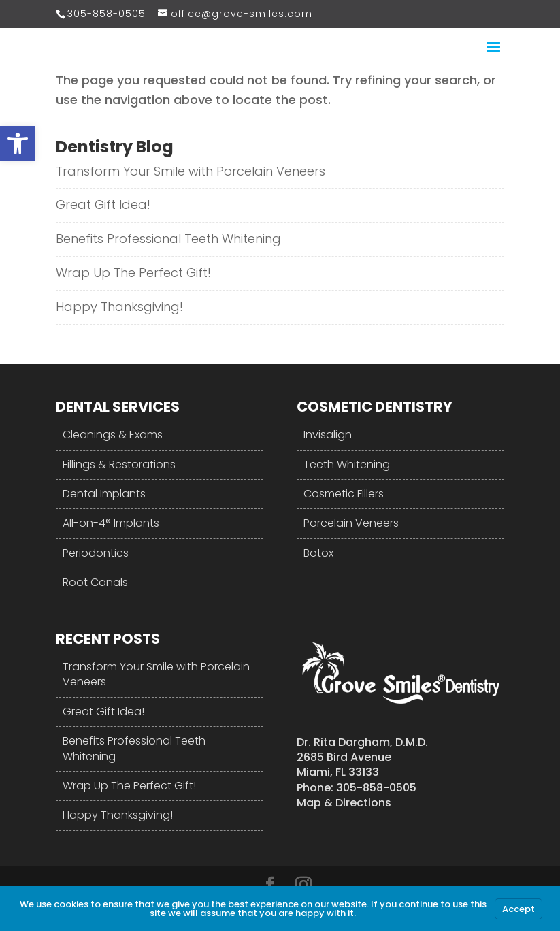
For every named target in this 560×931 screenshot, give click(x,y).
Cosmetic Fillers (344, 494)
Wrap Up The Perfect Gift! (133, 273)
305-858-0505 (106, 14)
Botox (318, 553)
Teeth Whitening (347, 464)
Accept (518, 909)
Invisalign (328, 435)
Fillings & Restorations (119, 464)
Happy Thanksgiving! (119, 307)
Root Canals (95, 582)
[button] (18, 144)
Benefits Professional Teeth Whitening (168, 239)
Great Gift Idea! (103, 205)
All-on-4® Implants (111, 523)
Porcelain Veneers (351, 523)
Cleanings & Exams (113, 435)
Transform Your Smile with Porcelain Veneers (191, 171)
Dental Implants (104, 494)
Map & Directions (344, 803)
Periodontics (96, 553)
